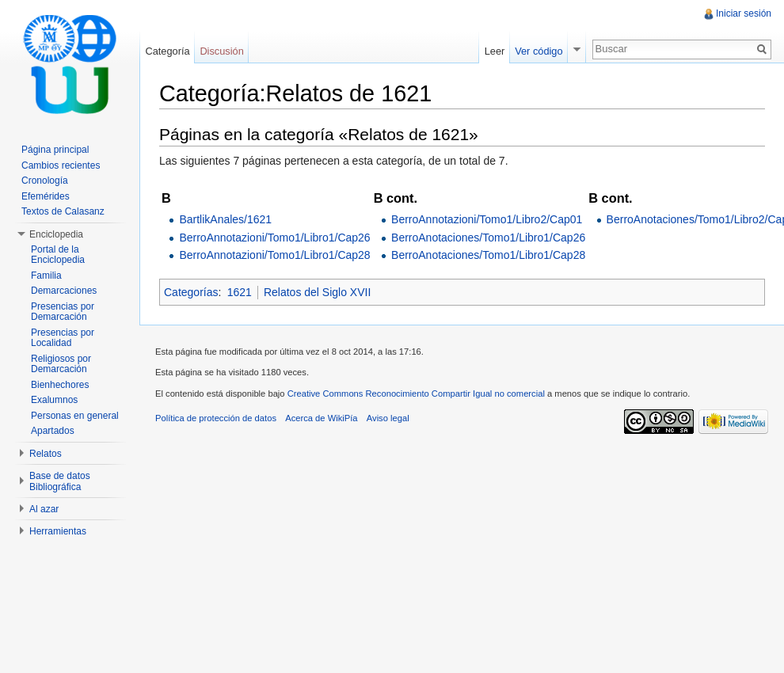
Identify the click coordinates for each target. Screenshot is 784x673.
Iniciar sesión (744, 13)
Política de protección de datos (216, 418)
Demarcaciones (64, 291)
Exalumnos (54, 400)
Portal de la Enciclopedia (58, 255)
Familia (46, 276)
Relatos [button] (46, 454)
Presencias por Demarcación (63, 312)
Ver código (539, 51)
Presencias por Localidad (63, 338)
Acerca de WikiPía (321, 418)
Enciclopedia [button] (56, 234)
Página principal (55, 150)
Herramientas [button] (58, 531)
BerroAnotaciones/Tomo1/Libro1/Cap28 (488, 255)
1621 (240, 292)
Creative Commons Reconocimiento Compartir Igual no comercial (416, 394)
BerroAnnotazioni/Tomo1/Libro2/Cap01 (487, 219)
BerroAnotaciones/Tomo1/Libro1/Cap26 (488, 238)
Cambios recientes (61, 165)
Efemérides (46, 196)
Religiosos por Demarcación (61, 364)
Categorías (191, 292)
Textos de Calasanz (63, 211)
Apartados (53, 431)
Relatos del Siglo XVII (317, 292)
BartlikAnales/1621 (225, 219)
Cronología (45, 181)
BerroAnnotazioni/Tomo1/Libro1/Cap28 (274, 255)
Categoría (167, 51)
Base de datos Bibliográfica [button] (60, 481)
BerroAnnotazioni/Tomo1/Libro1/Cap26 (274, 238)
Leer (495, 51)
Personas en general (75, 416)
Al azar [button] (44, 509)
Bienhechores (60, 385)
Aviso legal (388, 418)
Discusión (221, 51)
